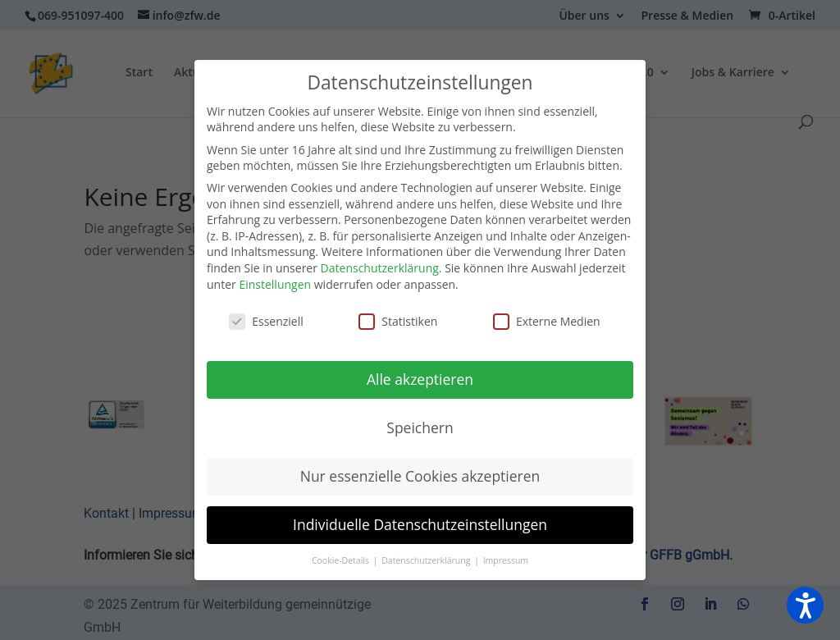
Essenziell (266, 321)
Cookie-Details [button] (342, 560)
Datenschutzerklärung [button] (427, 560)
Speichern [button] (420, 427)
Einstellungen (275, 284)
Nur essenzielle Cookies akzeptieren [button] (420, 476)
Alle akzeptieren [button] (420, 379)
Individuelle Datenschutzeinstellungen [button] (420, 524)
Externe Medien (547, 321)
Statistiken (398, 321)
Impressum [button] (506, 560)
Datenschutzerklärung (380, 268)
